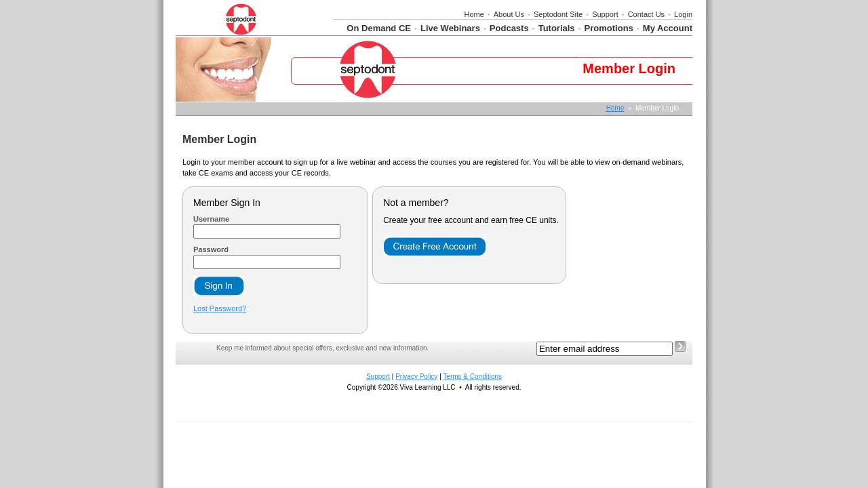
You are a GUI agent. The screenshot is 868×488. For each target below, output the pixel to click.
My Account (668, 28)
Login (683, 14)
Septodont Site (558, 14)
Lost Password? (220, 308)
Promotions (609, 28)
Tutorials (557, 28)
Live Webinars (450, 28)
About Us (509, 14)
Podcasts (509, 28)
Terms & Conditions (472, 377)
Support (605, 14)
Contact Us (646, 14)
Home (474, 14)
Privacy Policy (416, 377)
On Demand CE (379, 28)
